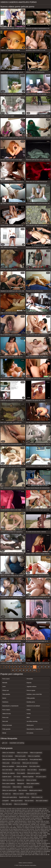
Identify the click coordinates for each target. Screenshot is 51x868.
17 (16, 670)
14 (45, 667)
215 (34, 670)
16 (13, 670)
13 (42, 667)
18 (20, 670)
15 (49, 667)
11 (35, 667)
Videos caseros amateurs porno (19, 2)
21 (30, 670)
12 (38, 667)
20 (27, 670)
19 (23, 670)
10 (31, 667)
